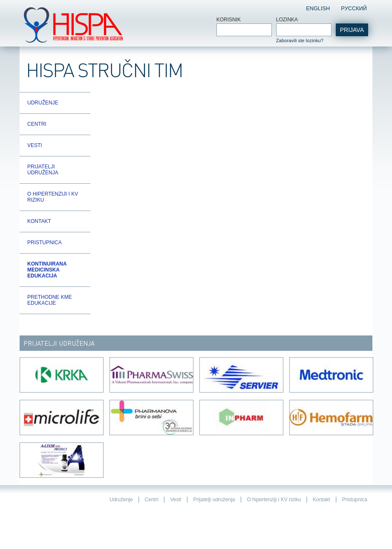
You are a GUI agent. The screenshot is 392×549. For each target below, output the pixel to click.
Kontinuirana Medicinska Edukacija (47, 270)
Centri (37, 124)
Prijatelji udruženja (43, 170)
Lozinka (287, 20)
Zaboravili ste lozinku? (300, 40)
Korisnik (229, 20)
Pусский (354, 8)
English (318, 8)
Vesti (35, 145)
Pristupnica (45, 243)
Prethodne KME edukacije (50, 300)
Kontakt (39, 221)
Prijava (352, 30)
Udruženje (43, 103)
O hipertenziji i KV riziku (53, 197)
